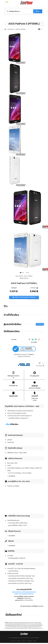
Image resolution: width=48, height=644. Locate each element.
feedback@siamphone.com (37, 628)
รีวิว (6, 306)
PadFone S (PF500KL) (21, 29)
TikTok (35, 641)
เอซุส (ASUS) (11, 29)
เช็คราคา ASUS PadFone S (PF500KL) (24, 297)
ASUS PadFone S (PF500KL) (24, 24)
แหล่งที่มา (41, 606)
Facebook (19, 641)
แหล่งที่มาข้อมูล (23, 625)
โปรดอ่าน (31, 354)
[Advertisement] (24, 500)
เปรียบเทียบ (40, 324)
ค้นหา (38, 11)
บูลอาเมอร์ (18, 600)
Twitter (24, 641)
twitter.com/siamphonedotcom (24, 594)
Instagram (30, 641)
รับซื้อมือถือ (20, 598)
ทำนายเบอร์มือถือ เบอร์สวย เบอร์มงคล (24, 596)
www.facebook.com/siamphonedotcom (24, 592)
